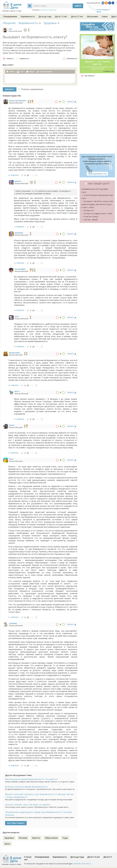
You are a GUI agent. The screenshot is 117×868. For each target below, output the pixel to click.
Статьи (28, 857)
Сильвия (13, 623)
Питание (23, 838)
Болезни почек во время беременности (26, 787)
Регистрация (102, 10)
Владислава (15, 353)
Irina (17, 316)
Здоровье (50, 23)
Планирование (10, 16)
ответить (15, 175)
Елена (12, 425)
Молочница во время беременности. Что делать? (31, 779)
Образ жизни (51, 838)
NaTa (17, 391)
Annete (18, 181)
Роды (65, 838)
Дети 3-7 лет (77, 16)
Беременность (28, 16)
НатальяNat (20, 269)
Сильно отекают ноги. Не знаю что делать (28, 805)
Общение (9, 23)
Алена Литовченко (18, 101)
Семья (105, 16)
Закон (7, 844)
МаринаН (19, 233)
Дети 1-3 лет (61, 16)
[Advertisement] (97, 115)
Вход (99, 12)
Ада (10, 29)
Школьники (92, 16)
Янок (11, 459)
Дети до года (45, 16)
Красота (36, 838)
